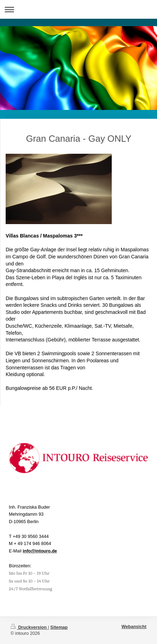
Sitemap (59, 627)
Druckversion (29, 627)
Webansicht (134, 627)
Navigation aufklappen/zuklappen (78, 9)
